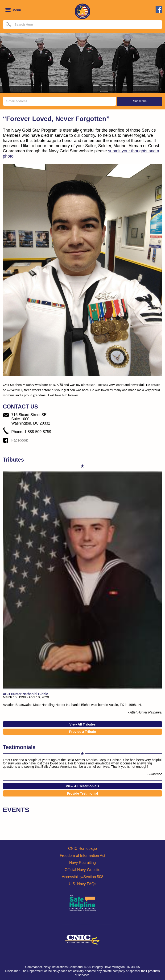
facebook (159, 9)
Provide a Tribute (82, 732)
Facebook (20, 440)
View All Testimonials (82, 786)
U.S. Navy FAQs (82, 884)
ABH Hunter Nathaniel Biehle (25, 694)
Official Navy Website (82, 870)
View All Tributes (82, 724)
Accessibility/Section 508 (82, 877)
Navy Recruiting (83, 863)
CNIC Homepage (82, 849)
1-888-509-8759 (38, 432)
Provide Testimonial (82, 793)
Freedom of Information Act (83, 856)
